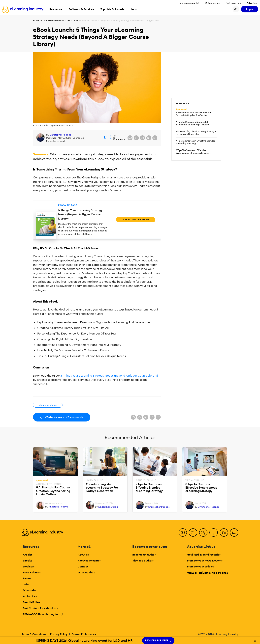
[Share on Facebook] (130, 138)
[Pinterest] (224, 532)
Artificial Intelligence (49, 484)
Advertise (252, 3)
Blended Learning (146, 480)
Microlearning (95, 480)
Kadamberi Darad (108, 507)
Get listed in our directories (204, 555)
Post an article (234, 3)
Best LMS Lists (32, 602)
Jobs (26, 584)
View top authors (143, 560)
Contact (83, 566)
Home (36, 20)
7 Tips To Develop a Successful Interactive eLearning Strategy (192, 123)
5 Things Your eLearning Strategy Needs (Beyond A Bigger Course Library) (109, 376)
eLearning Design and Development (61, 20)
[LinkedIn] (203, 532)
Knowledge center (89, 560)
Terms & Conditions (34, 634)
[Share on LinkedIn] (142, 138)
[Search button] (236, 9)
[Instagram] (234, 532)
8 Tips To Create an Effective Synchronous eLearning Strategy (193, 152)
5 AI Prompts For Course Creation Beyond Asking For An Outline (193, 114)
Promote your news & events (205, 560)
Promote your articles (200, 566)
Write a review (212, 3)
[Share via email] (149, 138)
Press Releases (32, 572)
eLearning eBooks (48, 405)
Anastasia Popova (58, 507)
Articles (28, 555)
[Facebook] (183, 532)
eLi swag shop (86, 572)
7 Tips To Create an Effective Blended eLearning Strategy (196, 142)
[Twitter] (193, 532)
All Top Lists (30, 596)
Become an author (144, 555)
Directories (30, 590)
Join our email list (190, 3)
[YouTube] (214, 532)
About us (83, 555)
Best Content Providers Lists (40, 608)
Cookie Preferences (84, 634)
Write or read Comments (62, 417)
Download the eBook (136, 220)
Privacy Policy (59, 634)
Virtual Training (195, 480)
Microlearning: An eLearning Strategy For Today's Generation (196, 133)
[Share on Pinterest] (155, 138)
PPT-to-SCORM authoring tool (43, 614)
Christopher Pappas (60, 135)
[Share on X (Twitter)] (136, 138)
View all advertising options (209, 573)
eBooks (27, 560)
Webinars (29, 566)
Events (27, 578)
